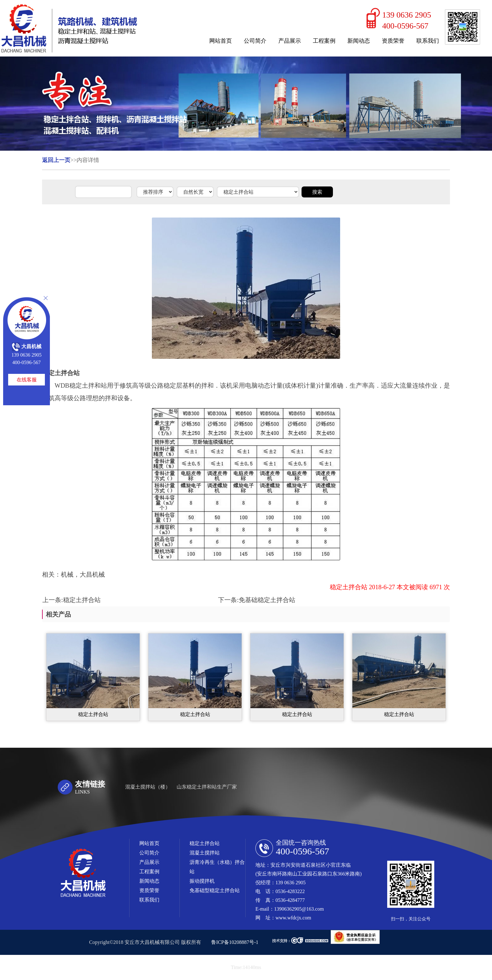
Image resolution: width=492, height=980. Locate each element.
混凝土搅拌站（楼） (148, 787)
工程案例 (324, 41)
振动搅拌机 (202, 881)
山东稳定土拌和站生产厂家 (207, 787)
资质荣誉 (393, 41)
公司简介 (255, 41)
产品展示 (290, 41)
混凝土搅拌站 (205, 853)
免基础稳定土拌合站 (267, 600)
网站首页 (221, 41)
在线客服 (27, 380)
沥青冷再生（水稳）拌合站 (217, 867)
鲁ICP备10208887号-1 (235, 942)
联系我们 (428, 41)
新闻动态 (359, 41)
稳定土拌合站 (82, 600)
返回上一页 (56, 160)
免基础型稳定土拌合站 (215, 890)
